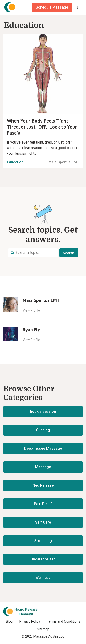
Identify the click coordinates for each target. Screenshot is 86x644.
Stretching (43, 541)
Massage (43, 467)
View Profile (31, 310)
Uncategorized (43, 559)
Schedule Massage (52, 7)
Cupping (43, 430)
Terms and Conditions (64, 621)
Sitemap (43, 629)
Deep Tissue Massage (43, 448)
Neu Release (43, 485)
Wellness (43, 578)
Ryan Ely (31, 330)
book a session (43, 412)
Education (15, 162)
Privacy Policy (30, 621)
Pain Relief (43, 504)
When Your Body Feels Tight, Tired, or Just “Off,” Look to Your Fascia (42, 127)
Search (69, 253)
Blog (9, 621)
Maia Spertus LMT (64, 162)
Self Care (43, 522)
